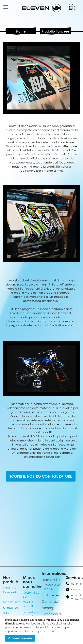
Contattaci (50, 602)
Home (21, 31)
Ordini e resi (51, 595)
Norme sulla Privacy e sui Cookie (51, 584)
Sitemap (48, 608)
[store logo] (41, 8)
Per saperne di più (42, 631)
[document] (42, 630)
